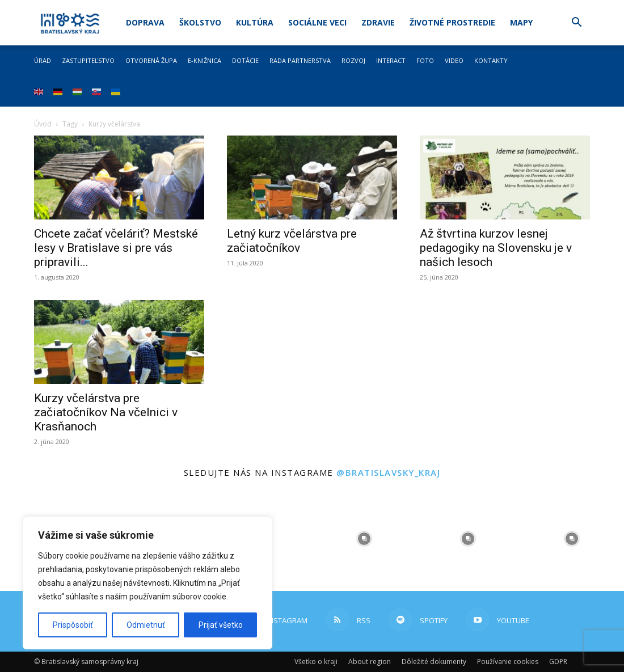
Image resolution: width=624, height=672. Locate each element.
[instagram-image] (364, 538)
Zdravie (378, 22)
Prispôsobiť (73, 625)
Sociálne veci (317, 22)
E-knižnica (205, 60)
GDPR (558, 662)
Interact (391, 60)
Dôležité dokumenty (434, 662)
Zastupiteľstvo (88, 60)
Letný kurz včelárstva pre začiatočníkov (292, 241)
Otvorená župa (151, 60)
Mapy (521, 22)
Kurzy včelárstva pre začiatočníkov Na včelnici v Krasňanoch (106, 412)
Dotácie (245, 60)
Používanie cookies (508, 662)
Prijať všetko (221, 625)
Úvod (43, 124)
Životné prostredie (452, 22)
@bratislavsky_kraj (388, 472)
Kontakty (491, 60)
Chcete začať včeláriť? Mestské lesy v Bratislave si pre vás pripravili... (116, 248)
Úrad (43, 60)
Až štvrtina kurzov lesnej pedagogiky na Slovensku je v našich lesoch (496, 248)
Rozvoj (353, 60)
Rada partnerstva (300, 60)
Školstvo (200, 22)
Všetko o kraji (316, 662)
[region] (147, 583)
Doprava (145, 22)
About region (370, 662)
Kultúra (255, 22)
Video (454, 60)
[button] (576, 24)
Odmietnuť (146, 625)
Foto (425, 60)
